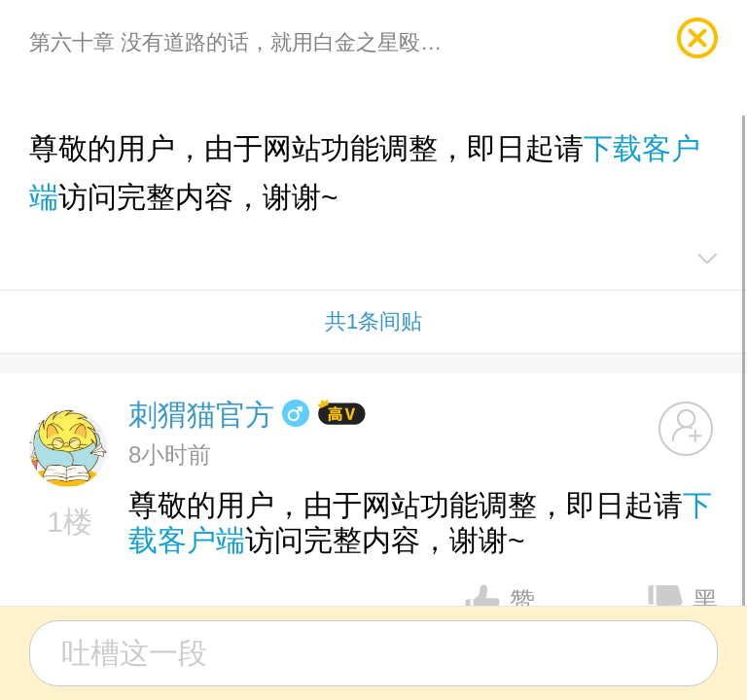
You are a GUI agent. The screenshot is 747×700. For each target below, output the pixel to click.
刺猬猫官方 (201, 415)
